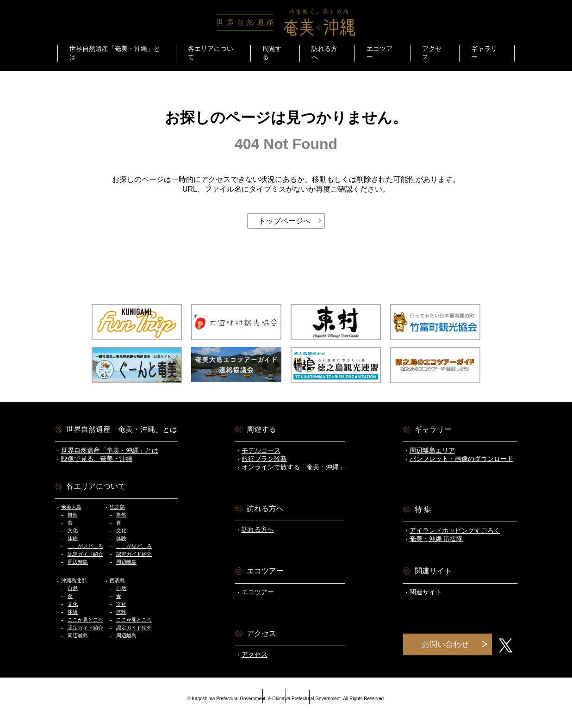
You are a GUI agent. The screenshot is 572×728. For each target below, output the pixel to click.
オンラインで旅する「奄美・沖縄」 (293, 467)
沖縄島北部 (74, 580)
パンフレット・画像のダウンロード (461, 459)
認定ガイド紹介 (85, 554)
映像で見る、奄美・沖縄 (97, 459)
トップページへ (285, 221)
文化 (73, 530)
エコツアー (258, 592)
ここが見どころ (85, 546)
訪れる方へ (258, 529)
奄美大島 (71, 507)
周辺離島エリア (432, 450)
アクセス (255, 654)
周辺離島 (78, 562)
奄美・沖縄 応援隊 (436, 539)
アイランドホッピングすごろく (455, 530)
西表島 (117, 580)
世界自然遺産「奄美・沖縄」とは (110, 450)
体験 (73, 538)
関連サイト (426, 592)
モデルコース (261, 450)
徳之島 (117, 507)
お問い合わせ (445, 644)
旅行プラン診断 (264, 459)
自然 (73, 515)
